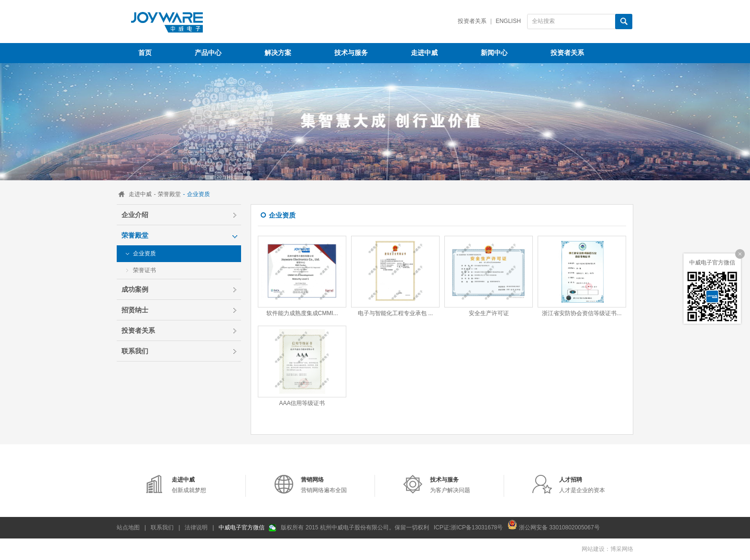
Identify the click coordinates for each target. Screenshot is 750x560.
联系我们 (135, 351)
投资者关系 (472, 21)
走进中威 (140, 194)
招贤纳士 (135, 310)
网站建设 (593, 549)
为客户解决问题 (450, 485)
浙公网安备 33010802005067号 (553, 525)
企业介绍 (135, 215)
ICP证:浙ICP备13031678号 (469, 527)
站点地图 (128, 527)
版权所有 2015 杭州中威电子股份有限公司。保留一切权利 (355, 527)
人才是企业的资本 (582, 485)
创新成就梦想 (189, 485)
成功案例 (135, 289)
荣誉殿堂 (169, 194)
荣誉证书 (144, 270)
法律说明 (196, 527)
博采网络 (622, 549)
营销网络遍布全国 (324, 485)
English (508, 21)
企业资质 (144, 253)
